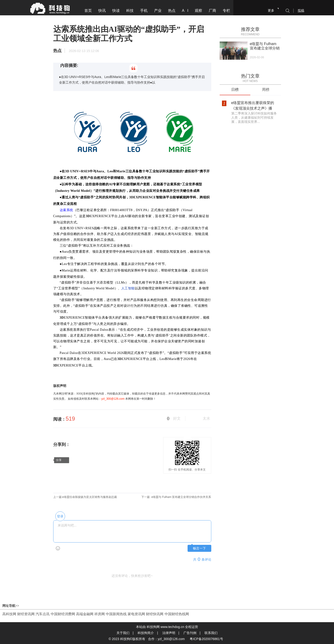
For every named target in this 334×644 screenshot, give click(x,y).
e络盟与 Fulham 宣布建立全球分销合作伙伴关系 (181, 497)
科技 (130, 11)
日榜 (235, 90)
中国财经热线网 (177, 614)
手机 (144, 11)
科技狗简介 (146, 633)
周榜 (266, 90)
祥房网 (100, 614)
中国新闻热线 (116, 614)
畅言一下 (199, 548)
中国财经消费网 (63, 614)
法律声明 (169, 633)
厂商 (212, 11)
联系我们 (211, 633)
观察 (198, 11)
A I (185, 11)
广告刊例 (190, 633)
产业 (158, 11)
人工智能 (128, 288)
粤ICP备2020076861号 (206, 639)
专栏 (226, 11)
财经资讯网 (26, 614)
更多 (271, 10)
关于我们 (123, 633)
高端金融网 (85, 614)
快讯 (102, 11)
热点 (172, 11)
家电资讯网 (136, 614)
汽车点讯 (43, 614)
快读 (116, 11)
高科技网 (9, 614)
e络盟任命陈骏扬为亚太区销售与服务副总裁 (90, 497)
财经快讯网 (155, 614)
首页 (88, 11)
